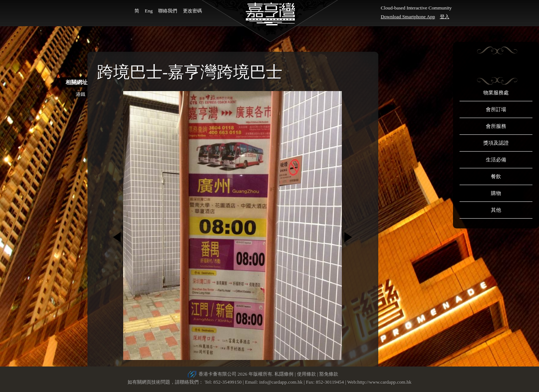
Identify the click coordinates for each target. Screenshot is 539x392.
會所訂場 (496, 109)
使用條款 (306, 374)
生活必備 (496, 160)
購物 (496, 193)
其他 (496, 210)
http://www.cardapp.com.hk (384, 382)
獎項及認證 (496, 143)
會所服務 (496, 126)
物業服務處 (496, 93)
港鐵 (81, 94)
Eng (149, 11)
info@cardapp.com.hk (281, 382)
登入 (445, 17)
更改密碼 (192, 11)
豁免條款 (329, 374)
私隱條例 (284, 374)
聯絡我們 (168, 11)
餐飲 (496, 177)
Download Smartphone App (408, 17)
